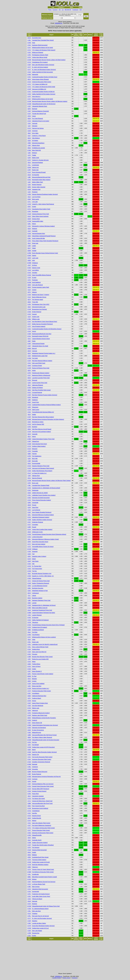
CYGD (29, 720)
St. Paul (34, 676)
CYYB (29, 865)
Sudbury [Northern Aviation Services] (42, 520)
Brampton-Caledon (37, 598)
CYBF (29, 461)
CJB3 (29, 600)
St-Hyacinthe (36, 175)
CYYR (29, 926)
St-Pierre (34, 265)
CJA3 (29, 185)
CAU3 (29, 216)
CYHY (29, 322)
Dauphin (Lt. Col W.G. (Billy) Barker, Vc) (43, 576)
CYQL (29, 495)
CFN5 (29, 586)
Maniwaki (35, 764)
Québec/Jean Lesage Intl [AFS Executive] (43, 747)
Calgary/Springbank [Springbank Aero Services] (45, 725)
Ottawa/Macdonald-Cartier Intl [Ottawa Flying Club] (46, 906)
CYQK (29, 701)
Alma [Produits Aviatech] (39, 326)
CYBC (29, 887)
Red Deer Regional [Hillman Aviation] (42, 361)
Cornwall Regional (37, 393)
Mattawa (34, 855)
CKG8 (29, 189)
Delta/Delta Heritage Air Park (40, 591)
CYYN (29, 410)
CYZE (29, 706)
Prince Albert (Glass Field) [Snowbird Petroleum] (45, 241)
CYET (29, 671)
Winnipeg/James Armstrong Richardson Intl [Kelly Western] (48, 419)
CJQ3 (29, 383)
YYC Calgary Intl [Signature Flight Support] (44, 50)
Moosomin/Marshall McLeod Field (41, 177)
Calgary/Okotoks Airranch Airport (41, 339)
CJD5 (29, 246)
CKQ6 (29, 219)
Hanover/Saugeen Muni (38, 234)
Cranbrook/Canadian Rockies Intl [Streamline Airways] (47, 329)
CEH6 (29, 505)
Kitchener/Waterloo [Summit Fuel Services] (44, 882)
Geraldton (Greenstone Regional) (41, 762)
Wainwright (35, 75)
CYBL (29, 40)
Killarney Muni (36, 145)
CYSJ (29, 823)
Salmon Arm (35, 167)
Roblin (34, 341)
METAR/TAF (68, 10)
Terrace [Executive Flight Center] (41, 830)
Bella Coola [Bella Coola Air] (40, 608)
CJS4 (29, 686)
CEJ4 (29, 796)
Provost (34, 505)
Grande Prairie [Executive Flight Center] (43, 786)
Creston (34, 290)
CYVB (29, 309)
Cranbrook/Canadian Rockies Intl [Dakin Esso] (45, 77)
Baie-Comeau (36, 887)
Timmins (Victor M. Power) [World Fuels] (43, 870)
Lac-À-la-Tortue (36, 197)
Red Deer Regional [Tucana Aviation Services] (45, 395)
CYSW (29, 221)
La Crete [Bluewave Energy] (40, 586)
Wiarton (34, 821)
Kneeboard (75, 10)
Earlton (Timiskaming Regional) (41, 583)
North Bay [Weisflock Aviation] (40, 865)
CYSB (29, 520)
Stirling (34, 838)
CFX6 (29, 116)
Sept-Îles (34, 813)
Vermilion (35, 273)
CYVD (29, 204)
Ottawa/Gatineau (37, 578)
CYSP (29, 921)
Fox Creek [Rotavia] (37, 119)
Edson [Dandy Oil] (37, 723)
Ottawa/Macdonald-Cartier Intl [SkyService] (44, 104)
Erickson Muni (36, 219)
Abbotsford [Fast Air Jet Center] (41, 121)
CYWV (29, 75)
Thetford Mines (36, 664)
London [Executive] (37, 537)
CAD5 (29, 750)
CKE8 (29, 260)
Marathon (35, 921)
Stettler (34, 415)
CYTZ (29, 547)
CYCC (29, 393)
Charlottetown (36, 811)
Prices (50, 10)
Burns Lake (35, 483)
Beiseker (34, 679)
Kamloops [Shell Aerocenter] (40, 45)
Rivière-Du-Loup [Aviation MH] (40, 659)
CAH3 (29, 366)
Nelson (34, 224)
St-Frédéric (35, 141)
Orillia (34, 640)
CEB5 (29, 454)
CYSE (29, 552)
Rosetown (35, 192)
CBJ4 (29, 133)
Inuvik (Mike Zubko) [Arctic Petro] (41, 896)
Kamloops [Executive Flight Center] (42, 759)
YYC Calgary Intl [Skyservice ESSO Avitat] (44, 87)
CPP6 (29, 542)
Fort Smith (35, 358)
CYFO (29, 742)
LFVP (29, 265)
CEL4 (29, 437)
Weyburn (35, 153)
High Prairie (35, 561)
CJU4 (29, 231)
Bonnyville (35, 461)
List (63, 10)
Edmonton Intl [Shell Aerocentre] (41, 498)
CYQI (29, 123)
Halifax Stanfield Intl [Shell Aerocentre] (42, 72)
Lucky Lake (35, 258)
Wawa (34, 662)
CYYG (29, 62)
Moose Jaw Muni (37, 686)
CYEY (29, 693)
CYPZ (29, 483)
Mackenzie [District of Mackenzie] (41, 375)
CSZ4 (29, 141)
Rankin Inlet (35, 170)
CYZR (29, 684)
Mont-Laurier (36, 199)
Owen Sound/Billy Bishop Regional (41, 275)
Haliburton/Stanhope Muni (39, 696)
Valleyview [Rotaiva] (38, 385)
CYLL (29, 165)
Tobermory (35, 867)
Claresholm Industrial (38, 796)
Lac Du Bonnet (36, 510)
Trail (33, 554)
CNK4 (29, 806)
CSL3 (29, 197)
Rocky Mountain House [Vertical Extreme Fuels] (45, 253)
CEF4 (29, 370)
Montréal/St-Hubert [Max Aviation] (41, 180)
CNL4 (29, 632)
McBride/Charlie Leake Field (40, 356)
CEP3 (29, 109)
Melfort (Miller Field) (37, 182)
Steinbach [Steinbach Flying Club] (41, 600)
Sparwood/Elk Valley (38, 221)
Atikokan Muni (36, 476)
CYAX (29, 510)
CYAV (29, 226)
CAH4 (29, 711)
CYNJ (29, 615)
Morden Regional (37, 185)
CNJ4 (29, 640)
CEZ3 (29, 307)
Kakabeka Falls (36, 189)
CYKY (29, 522)
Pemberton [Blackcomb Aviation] (41, 713)
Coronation (35, 525)
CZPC (29, 674)
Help (81, 10)
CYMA (29, 150)
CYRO (29, 835)
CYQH (29, 708)
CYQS (29, 566)
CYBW (29, 439)
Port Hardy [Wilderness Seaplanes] (42, 825)
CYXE (29, 488)
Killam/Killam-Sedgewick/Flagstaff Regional (44, 236)
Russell (34, 527)
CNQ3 (29, 718)
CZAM (29, 167)
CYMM (29, 872)
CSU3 (29, 175)
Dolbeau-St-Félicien (37, 388)
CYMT (29, 344)
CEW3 (29, 676)
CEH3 (29, 287)
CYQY (29, 160)
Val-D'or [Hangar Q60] (38, 424)
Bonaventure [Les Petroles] (39, 309)
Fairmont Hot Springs (38, 128)
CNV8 (29, 901)
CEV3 (29, 434)
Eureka (34, 936)
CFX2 (29, 339)
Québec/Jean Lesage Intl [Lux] (40, 928)
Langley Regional (37, 615)
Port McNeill (35, 745)
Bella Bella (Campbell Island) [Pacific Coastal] (44, 877)
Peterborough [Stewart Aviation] (41, 373)
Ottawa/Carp (35, 441)
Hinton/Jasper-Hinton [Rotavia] (40, 79)
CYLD (29, 914)
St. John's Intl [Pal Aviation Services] (42, 918)
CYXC (29, 77)
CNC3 (29, 598)
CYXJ (29, 757)
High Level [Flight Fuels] (39, 363)
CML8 (29, 148)
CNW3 (29, 348)
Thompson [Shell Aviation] (39, 860)
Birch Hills (35, 459)
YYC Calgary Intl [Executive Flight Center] (43, 828)
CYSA (29, 649)
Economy (55, 10)
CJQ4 (29, 158)
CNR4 (29, 867)
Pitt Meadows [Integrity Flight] (40, 55)
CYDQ (29, 268)
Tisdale (34, 155)
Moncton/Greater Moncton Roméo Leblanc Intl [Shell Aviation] (49, 60)
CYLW (29, 214)
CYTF (29, 97)
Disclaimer (75, 978)
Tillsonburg (35, 622)
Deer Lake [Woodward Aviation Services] (43, 65)
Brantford (35, 427)
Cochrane (35, 779)
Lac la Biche (35, 270)
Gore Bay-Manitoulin (38, 706)
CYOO (29, 534)
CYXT (29, 830)
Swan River (35, 507)
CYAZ (29, 899)
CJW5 (29, 527)
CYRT (29, 170)
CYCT (29, 525)
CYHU (29, 180)
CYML (29, 767)
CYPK (29, 55)
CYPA (29, 241)
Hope (34, 43)
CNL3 (29, 574)
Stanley (34, 256)
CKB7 (29, 341)
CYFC (29, 894)
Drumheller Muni (37, 38)
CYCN (29, 779)
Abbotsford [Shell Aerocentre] (40, 889)
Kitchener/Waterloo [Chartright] (40, 111)
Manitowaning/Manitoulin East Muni (42, 334)
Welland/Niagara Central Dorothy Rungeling (44, 718)
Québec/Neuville (37, 818)
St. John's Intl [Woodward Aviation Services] (44, 70)
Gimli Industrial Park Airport (39, 444)
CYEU (29, 936)
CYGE (29, 669)
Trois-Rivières (36, 635)
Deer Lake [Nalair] (37, 931)
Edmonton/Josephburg (38, 143)
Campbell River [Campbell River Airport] (43, 40)
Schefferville (35, 874)
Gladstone (35, 400)
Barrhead (35, 109)
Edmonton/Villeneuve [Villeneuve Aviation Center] (45, 539)
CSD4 (29, 199)
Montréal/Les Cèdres (38, 422)
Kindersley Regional (38, 522)
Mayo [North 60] (36, 150)
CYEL (29, 911)
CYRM (29, 253)
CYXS (29, 500)
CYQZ (29, 314)
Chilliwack (35, 549)
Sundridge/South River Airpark (40, 857)
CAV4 (29, 356)
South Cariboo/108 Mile (38, 238)
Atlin (33, 564)
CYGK (29, 791)
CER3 (29, 187)
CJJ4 (29, 126)
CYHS (29, 234)
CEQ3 (29, 351)
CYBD (29, 608)
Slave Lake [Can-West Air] (39, 652)
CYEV (29, 896)
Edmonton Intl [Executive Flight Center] (43, 833)
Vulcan (34, 116)
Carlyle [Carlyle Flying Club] (40, 383)
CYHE (29, 43)
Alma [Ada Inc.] (36, 97)
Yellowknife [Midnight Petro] (40, 106)
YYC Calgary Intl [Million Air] (40, 84)
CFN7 (29, 207)
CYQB (29, 747)
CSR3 (29, 503)
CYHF (29, 703)
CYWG (29, 419)
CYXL (29, 647)
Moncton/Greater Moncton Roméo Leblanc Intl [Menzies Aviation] (50, 101)
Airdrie (34, 370)
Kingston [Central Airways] (39, 791)
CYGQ (29, 762)
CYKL (29, 874)
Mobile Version (66, 978)
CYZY (29, 375)
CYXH (29, 295)
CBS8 (29, 737)
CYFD (29, 427)
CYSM (29, 358)
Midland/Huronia (37, 733)
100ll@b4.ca (58, 23)
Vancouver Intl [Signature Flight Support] (43, 468)
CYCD (29, 466)
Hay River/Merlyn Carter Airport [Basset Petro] (45, 322)
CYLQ (29, 473)
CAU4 (29, 610)
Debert (34, 559)
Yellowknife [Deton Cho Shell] (40, 346)
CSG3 (29, 493)
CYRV (29, 211)
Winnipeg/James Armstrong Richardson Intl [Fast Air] (46, 777)
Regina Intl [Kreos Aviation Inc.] (41, 688)
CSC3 (29, 463)
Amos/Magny (36, 693)
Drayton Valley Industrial (39, 187)
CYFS (29, 847)
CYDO (29, 388)
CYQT (29, 114)
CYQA (29, 904)
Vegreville (35, 434)
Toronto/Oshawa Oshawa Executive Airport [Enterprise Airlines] (49, 534)
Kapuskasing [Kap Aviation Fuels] (41, 209)
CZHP (29, 561)
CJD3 (29, 459)
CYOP (29, 715)
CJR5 (29, 400)
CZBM (29, 772)
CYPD (29, 456)
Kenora (34, 701)
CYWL (29, 319)
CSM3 (29, 664)
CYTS (29, 870)
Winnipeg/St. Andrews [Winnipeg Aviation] (43, 226)
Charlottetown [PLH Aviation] (40, 62)
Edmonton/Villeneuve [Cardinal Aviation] (43, 515)
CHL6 (29, 840)
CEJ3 (29, 415)
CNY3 (29, 593)
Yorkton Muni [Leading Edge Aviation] (42, 529)
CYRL (29, 916)
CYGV (29, 666)
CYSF (29, 512)
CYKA (29, 45)
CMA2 (29, 855)
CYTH (29, 860)
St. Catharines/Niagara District (40, 909)
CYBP (29, 774)
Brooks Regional (37, 774)
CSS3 (29, 422)
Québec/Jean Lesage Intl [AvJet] (41, 862)
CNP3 (29, 681)
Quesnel (34, 314)
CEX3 (29, 353)
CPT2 (29, 292)
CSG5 (29, 730)
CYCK (29, 627)
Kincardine (35, 769)
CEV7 (29, 248)
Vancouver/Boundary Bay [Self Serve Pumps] (44, 735)
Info (60, 10)
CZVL (29, 515)
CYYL (29, 202)
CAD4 (29, 554)
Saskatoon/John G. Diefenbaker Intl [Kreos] (44, 605)
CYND (29, 578)
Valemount (35, 711)
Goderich (35, 720)
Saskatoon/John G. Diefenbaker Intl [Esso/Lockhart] (46, 488)
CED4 (29, 119)
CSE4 (29, 603)
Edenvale (35, 901)
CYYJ (29, 581)
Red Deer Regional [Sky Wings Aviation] (43, 417)
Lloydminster (36, 165)
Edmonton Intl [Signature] (39, 728)
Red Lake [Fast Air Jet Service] (40, 916)
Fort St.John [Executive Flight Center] (42, 757)
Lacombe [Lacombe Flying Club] (41, 378)
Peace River (35, 794)
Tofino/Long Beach (37, 899)
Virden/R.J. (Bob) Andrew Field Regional (43, 204)
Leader (34, 246)
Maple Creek (36, 158)
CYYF (29, 691)
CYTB (29, 622)
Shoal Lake (35, 243)
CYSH (29, 471)
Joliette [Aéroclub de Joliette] (40, 493)
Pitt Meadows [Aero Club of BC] (41, 304)
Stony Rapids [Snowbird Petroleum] (42, 512)
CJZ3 (29, 182)
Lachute (34, 603)
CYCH (29, 449)
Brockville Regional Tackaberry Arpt (42, 574)
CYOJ (29, 363)
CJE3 (29, 153)
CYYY (29, 544)
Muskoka (35, 904)
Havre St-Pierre (36, 666)
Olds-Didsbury (36, 138)
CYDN (29, 576)
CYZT (29, 825)
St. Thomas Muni (37, 566)
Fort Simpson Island (38, 300)
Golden (34, 669)
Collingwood (35, 593)
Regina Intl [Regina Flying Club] (41, 368)
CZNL (29, 224)
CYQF (29, 361)
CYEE (29, 733)
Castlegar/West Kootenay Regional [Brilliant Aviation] (46, 405)
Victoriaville (35, 503)
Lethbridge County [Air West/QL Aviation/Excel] (45, 644)
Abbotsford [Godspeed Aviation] (41, 517)
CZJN (29, 507)
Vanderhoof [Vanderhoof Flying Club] (42, 610)
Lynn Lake (35, 202)
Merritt (34, 750)
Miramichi (35, 449)
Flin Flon (34, 742)
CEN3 (29, 302)
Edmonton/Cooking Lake (39, 307)
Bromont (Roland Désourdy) (40, 772)
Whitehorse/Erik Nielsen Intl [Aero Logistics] (44, 637)
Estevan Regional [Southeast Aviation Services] (45, 194)
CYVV (29, 821)
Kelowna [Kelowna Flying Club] (40, 214)
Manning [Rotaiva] (37, 478)
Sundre (34, 207)
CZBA (29, 588)
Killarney (34, 292)
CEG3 (29, 378)
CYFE (29, 451)
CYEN (29, 194)
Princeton (35, 654)
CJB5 (29, 177)
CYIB (29, 476)
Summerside (35, 892)
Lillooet (34, 596)
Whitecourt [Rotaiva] (38, 52)
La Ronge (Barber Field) (39, 884)
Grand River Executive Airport (40, 542)
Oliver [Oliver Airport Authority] (40, 216)
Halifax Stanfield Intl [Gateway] (40, 620)
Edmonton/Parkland (37, 163)
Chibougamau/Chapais (38, 344)
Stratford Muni (36, 649)
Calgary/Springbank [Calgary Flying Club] (43, 439)
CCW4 (29, 256)
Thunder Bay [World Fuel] (39, 114)
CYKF (29, 111)
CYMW (29, 764)
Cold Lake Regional (37, 285)
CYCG (29, 405)
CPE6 (29, 857)
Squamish (35, 552)
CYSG (29, 618)
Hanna (34, 437)
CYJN (29, 278)
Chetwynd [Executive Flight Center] (42, 82)
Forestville (35, 451)
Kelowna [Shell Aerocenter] (39, 850)
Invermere (35, 131)
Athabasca (35, 263)
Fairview (34, 454)
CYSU (29, 892)
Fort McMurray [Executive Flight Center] (43, 872)
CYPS (29, 713)
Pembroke (35, 280)
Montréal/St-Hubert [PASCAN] (40, 336)
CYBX (29, 923)
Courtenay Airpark (37, 366)
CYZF (29, 106)
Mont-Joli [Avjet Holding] (39, 544)
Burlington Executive (38, 588)
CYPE (29, 794)
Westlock (35, 229)
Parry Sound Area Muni (38, 806)
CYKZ (29, 412)
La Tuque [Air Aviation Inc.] (39, 473)
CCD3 (29, 397)
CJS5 (29, 145)
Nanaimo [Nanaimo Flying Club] (41, 466)
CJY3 (29, 155)
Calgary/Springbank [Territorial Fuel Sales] (44, 613)
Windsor (34, 879)
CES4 (29, 229)
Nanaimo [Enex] (36, 816)
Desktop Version (57, 978)
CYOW (29, 104)
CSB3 (29, 630)
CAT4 (29, 698)
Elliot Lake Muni (36, 911)
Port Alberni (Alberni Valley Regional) (42, 737)
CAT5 (29, 745)
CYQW (29, 282)
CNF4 (29, 556)
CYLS (29, 297)
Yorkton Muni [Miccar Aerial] (40, 57)
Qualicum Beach (37, 698)
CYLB (29, 270)
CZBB (29, 735)
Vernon (34, 331)
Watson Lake (36, 708)
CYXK (29, 380)
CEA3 (29, 138)
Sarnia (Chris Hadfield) (38, 684)
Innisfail (34, 251)
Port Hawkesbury (37, 456)
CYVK (29, 331)
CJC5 (29, 407)
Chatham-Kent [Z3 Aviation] (40, 627)
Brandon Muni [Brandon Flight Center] (42, 657)
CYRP (29, 441)
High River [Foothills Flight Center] (41, 390)
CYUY (29, 172)
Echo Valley (35, 133)
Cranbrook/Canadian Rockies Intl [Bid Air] (43, 92)
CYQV (29, 57)
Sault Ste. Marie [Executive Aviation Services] (44, 752)
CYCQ (29, 82)
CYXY (29, 48)
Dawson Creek (36, 268)
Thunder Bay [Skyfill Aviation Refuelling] (43, 845)
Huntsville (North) (37, 840)
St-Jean (34, 278)
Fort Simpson (36, 847)
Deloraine (35, 126)
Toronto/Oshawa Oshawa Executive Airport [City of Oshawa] (48, 625)
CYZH (29, 652)
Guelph (34, 852)
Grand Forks (35, 402)
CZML (29, 238)
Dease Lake (35, 642)
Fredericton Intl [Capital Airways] (41, 894)
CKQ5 (29, 258)
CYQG (29, 879)
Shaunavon (35, 407)
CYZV (29, 813)
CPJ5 (29, 838)
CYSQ (29, 564)
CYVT (29, 324)
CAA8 (29, 131)
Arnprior (34, 681)
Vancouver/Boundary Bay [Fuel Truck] (42, 803)
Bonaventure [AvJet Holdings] (40, 808)
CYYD (29, 446)
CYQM (29, 60)
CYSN (29, 909)
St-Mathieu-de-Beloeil (38, 630)
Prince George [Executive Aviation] (41, 500)
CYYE (29, 799)
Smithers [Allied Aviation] (39, 446)
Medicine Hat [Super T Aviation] (41, 295)
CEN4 (29, 390)
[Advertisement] (65, 957)
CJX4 (29, 192)
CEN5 (29, 285)
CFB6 (29, 143)
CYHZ (29, 72)
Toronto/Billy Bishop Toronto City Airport (43, 547)
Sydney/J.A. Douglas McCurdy (40, 160)
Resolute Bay (36, 933)
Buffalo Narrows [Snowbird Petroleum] (42, 324)
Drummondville (36, 463)
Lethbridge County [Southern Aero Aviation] (44, 495)
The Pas (34, 571)
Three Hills (35, 302)
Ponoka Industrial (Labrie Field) (41, 287)
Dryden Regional (37, 312)
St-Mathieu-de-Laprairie (38, 148)
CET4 (29, 300)
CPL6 (29, 163)
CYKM (29, 769)
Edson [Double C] (37, 671)
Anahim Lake (36, 317)
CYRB (29, 933)
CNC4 (29, 852)
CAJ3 (29, 290)
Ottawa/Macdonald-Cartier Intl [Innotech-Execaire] (46, 740)
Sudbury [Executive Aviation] (40, 843)
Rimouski (35, 380)
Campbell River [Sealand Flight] (41, 485)
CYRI (29, 659)
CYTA (29, 280)
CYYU (29, 209)
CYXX (29, 121)
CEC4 (29, 79)
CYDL (29, 642)
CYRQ (29, 635)
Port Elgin (35, 632)
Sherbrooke (35, 490)
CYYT (29, 67)
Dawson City (35, 755)
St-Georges (35, 618)
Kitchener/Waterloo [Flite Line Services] (43, 784)
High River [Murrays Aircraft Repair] (42, 429)
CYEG (29, 498)
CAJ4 (29, 317)
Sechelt (34, 781)
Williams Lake (36, 319)
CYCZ (29, 128)
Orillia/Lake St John (37, 532)
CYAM (29, 752)
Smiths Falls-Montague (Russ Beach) (42, 471)
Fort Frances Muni (37, 569)
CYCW (29, 549)
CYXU (29, 537)
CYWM (29, 263)
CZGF (29, 402)
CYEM (29, 334)
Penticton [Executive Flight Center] (41, 691)
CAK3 (29, 591)
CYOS (29, 275)
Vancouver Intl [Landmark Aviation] (41, 432)
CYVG (29, 273)
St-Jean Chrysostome (38, 730)
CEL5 (29, 385)
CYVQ (29, 789)
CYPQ (29, 373)
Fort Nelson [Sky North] (38, 799)
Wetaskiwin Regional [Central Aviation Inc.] (44, 353)
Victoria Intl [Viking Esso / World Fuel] (42, 801)
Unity (33, 260)
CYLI (29, 596)
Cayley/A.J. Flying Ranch (39, 136)
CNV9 (29, 818)
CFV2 (29, 679)
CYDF (29, 65)
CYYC (29, 50)
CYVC (29, 884)
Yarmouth (35, 123)
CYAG (29, 569)
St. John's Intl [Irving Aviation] (40, 67)
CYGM (29, 444)
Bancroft (34, 348)
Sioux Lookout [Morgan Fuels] (40, 647)
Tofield (34, 248)
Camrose (35, 351)
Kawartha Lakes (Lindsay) (39, 556)
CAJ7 (29, 136)
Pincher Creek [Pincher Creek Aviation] (43, 674)
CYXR (29, 583)
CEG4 (29, 38)
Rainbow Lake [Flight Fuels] (40, 715)
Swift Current (36, 410)
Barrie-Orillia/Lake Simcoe (39, 297)
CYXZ (29, 662)
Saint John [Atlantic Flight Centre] (41, 823)
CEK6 (29, 236)
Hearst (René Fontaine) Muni (40, 703)
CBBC (29, 877)
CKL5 (29, 243)
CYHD (29, 312)
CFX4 (29, 478)
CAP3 (29, 781)
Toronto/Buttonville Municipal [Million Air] (43, 412)
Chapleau (35, 914)
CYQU (29, 786)
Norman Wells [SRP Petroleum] (41, 789)
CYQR (29, 368)
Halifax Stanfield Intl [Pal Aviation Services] (44, 94)
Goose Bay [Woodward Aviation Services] (43, 926)
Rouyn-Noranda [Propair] (39, 172)
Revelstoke (35, 211)
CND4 (29, 696)
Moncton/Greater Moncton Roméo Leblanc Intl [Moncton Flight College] (51, 481)
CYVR (29, 89)
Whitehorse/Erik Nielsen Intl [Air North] (43, 48)
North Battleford (36, 282)
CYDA (29, 755)
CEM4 (29, 251)
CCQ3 (29, 559)
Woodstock (35, 397)
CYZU (29, 52)
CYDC (29, 654)
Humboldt (35, 231)
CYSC (29, 490)
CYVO (29, 424)
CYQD (29, 571)
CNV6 (29, 532)
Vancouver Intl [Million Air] (39, 89)
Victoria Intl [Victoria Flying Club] (41, 581)
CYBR (29, 657)
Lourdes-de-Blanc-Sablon (39, 923)
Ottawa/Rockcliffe (37, 835)
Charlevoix (35, 767)
